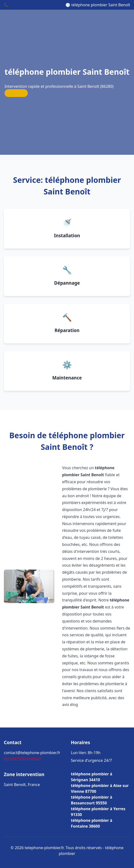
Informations (29, 758)
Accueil (10, 758)
